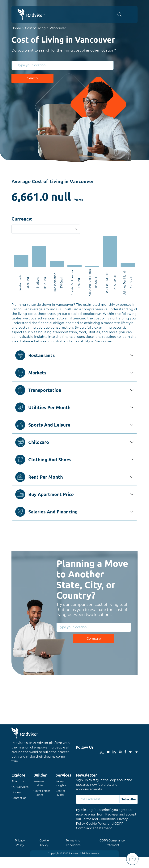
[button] (122, 15)
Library (16, 792)
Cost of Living (35, 28)
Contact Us (19, 798)
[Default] (98, 799)
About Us (18, 781)
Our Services (20, 787)
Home (16, 28)
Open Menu (132, 15)
